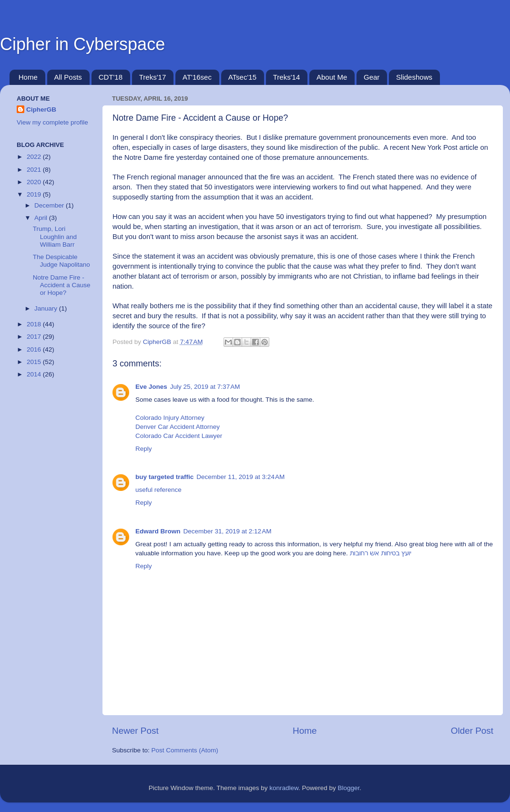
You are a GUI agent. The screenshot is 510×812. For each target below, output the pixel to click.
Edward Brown (158, 531)
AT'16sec (197, 77)
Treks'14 (287, 77)
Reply (144, 449)
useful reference (158, 490)
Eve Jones (151, 387)
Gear (372, 77)
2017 (35, 337)
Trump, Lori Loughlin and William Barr (55, 236)
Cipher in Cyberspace (82, 44)
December (50, 205)
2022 (35, 157)
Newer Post (135, 731)
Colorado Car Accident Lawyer (179, 436)
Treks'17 (153, 77)
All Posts (68, 77)
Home (28, 77)
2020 (35, 182)
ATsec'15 (242, 77)
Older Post (472, 731)
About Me (332, 77)
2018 (35, 324)
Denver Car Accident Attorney (178, 427)
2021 (35, 170)
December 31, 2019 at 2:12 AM (228, 531)
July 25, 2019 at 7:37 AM (205, 387)
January (47, 308)
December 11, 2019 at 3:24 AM (240, 477)
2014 (35, 374)
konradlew (284, 788)
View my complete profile (52, 122)
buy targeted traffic (164, 477)
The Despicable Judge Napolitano (61, 261)
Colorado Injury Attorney (170, 418)
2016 (35, 349)
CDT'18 (111, 77)
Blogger (349, 788)
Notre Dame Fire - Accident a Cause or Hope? (62, 285)
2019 (35, 194)
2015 (35, 362)
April (42, 218)
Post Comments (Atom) (185, 750)
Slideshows (414, 77)
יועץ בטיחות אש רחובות (381, 553)
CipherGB (41, 109)
